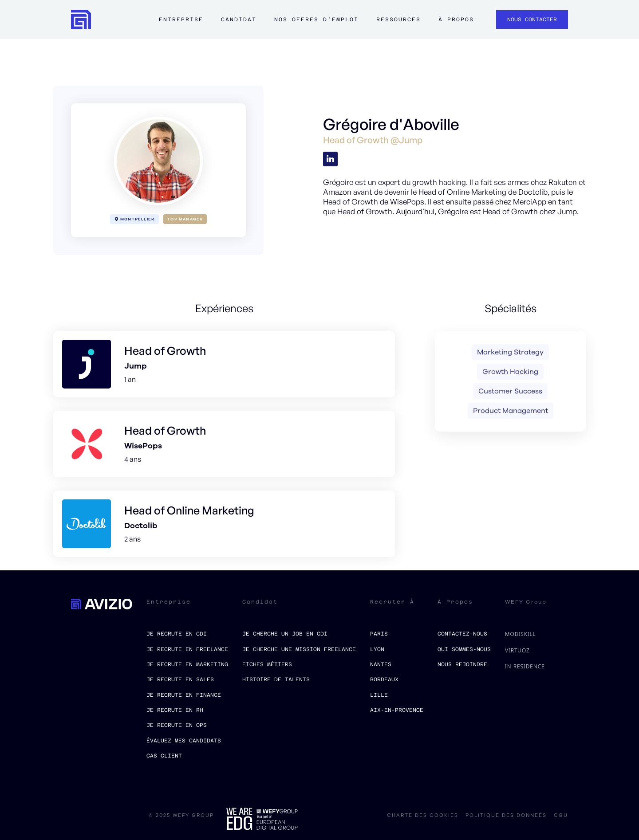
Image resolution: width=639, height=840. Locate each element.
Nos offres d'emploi (316, 20)
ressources (398, 20)
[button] (181, 24)
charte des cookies (423, 816)
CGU (561, 816)
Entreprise (181, 20)
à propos (456, 20)
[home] (81, 20)
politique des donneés (506, 816)
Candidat (239, 20)
